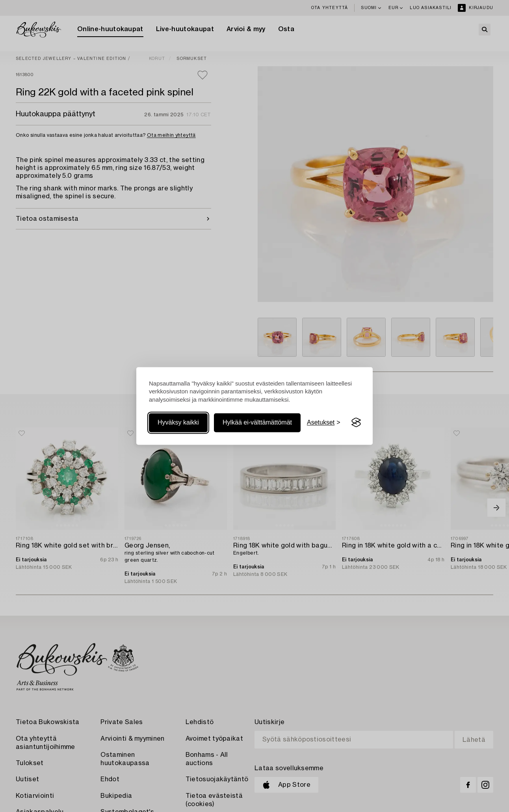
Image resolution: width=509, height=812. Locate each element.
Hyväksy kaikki (178, 422)
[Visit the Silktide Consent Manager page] (356, 423)
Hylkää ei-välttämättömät (257, 422)
